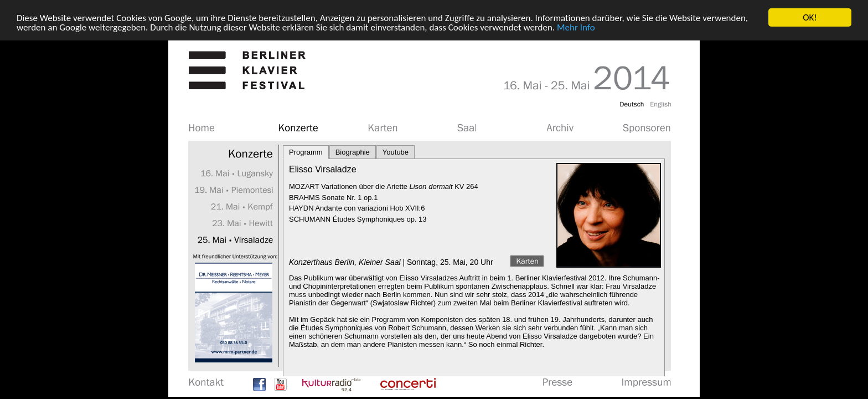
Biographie (353, 152)
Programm (306, 152)
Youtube (396, 152)
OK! (810, 17)
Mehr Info (576, 27)
